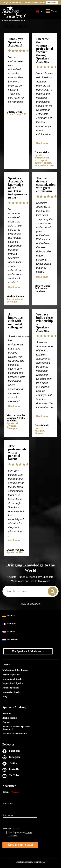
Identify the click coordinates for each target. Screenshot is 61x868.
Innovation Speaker (12, 692)
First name (8, 804)
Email (11, 792)
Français (9, 624)
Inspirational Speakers (14, 683)
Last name (8, 815)
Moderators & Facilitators (15, 670)
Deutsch (9, 616)
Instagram (15, 757)
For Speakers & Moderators (28, 651)
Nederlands (10, 640)
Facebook (14, 751)
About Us (7, 714)
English (9, 632)
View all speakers (30, 604)
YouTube (14, 775)
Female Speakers (11, 688)
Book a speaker (10, 718)
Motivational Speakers (13, 679)
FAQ (5, 696)
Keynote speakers (11, 675)
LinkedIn (14, 769)
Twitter (13, 763)
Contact (6, 722)
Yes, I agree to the (20, 834)
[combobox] (30, 591)
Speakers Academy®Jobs (15, 734)
